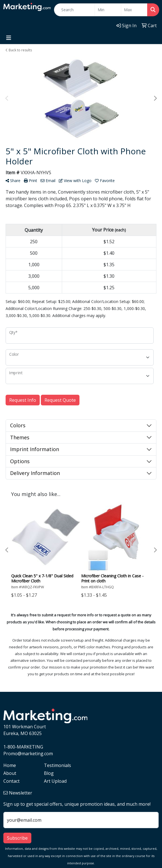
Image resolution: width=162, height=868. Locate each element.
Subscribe (17, 838)
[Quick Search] (74, 10)
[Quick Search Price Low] (108, 10)
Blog (49, 773)
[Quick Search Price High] (134, 10)
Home (10, 765)
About (10, 773)
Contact (11, 781)
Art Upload (55, 781)
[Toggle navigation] (9, 38)
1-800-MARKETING (23, 747)
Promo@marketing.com (28, 754)
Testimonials (57, 765)
